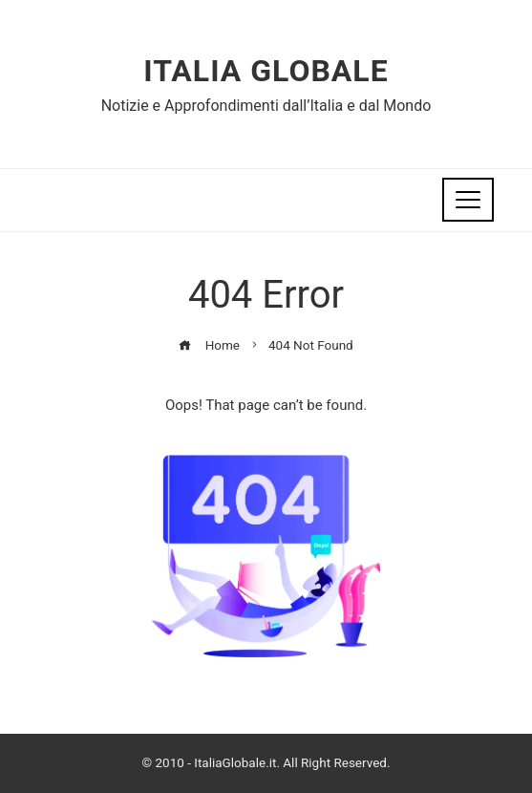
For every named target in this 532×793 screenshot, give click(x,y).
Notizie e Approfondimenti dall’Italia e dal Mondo (266, 106)
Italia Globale (266, 71)
